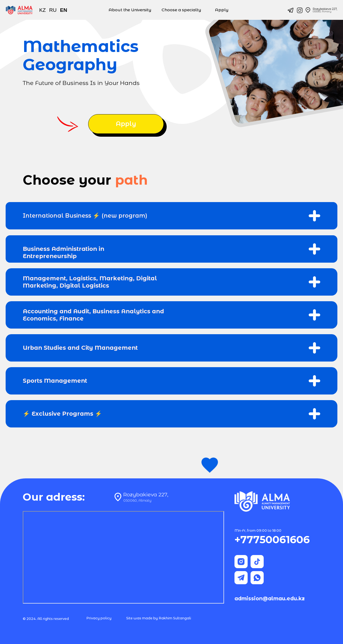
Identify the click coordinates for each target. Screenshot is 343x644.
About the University (130, 10)
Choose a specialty (181, 10)
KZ (42, 10)
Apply (222, 10)
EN (64, 10)
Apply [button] (126, 124)
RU (53, 10)
